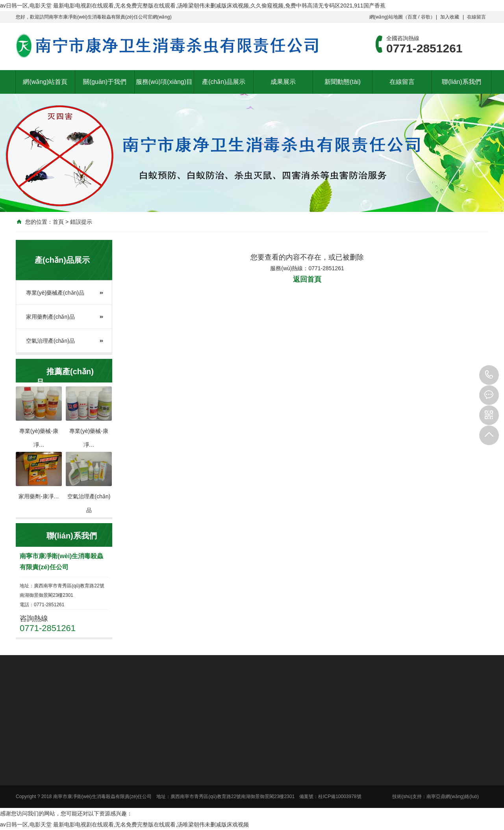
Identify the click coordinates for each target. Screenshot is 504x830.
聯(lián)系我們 (461, 82)
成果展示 (283, 82)
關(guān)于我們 (105, 82)
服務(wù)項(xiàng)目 (164, 82)
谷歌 (426, 17)
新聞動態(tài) (343, 82)
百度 (412, 17)
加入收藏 (450, 17)
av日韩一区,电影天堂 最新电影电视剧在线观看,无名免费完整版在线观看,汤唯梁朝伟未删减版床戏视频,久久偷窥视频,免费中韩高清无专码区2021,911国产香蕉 (193, 6)
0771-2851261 (489, 375)
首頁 (58, 222)
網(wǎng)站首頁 (45, 82)
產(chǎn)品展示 (223, 82)
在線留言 (476, 17)
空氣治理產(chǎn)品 (50, 341)
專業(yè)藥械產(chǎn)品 (55, 293)
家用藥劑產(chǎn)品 (50, 317)
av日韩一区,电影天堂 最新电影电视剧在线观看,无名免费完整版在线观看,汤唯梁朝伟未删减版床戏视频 (124, 824)
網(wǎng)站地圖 (386, 17)
